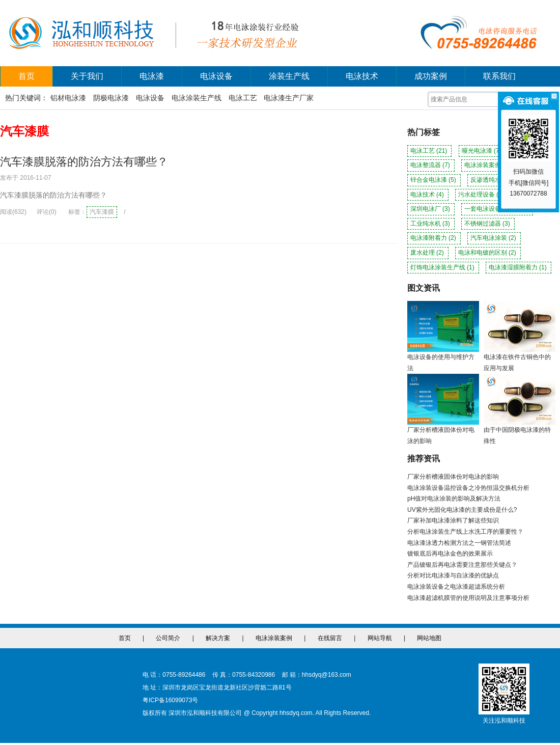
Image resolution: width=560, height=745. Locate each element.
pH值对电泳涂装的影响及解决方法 (454, 499)
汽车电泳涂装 (494, 238)
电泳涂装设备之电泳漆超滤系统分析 (456, 587)
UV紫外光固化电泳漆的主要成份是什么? (462, 510)
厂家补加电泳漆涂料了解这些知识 (453, 520)
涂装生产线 (289, 76)
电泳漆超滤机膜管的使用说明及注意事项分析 (468, 598)
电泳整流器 (431, 165)
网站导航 (380, 638)
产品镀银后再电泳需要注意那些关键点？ (462, 565)
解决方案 (218, 638)
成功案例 (431, 76)
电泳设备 (216, 76)
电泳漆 (152, 76)
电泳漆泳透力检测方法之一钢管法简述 (459, 543)
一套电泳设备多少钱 (497, 209)
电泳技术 (362, 76)
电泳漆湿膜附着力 (519, 267)
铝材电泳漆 (68, 98)
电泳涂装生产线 (197, 98)
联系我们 (499, 76)
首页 (26, 76)
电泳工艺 (243, 98)
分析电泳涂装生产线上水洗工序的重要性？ (465, 532)
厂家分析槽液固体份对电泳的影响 (453, 477)
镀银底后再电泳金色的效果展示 (450, 554)
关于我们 (87, 76)
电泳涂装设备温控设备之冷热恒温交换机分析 (468, 488)
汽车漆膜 (102, 212)
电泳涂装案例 (488, 165)
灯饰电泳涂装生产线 (443, 267)
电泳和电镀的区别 (488, 253)
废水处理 (428, 253)
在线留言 (330, 638)
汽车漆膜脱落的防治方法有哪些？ (84, 162)
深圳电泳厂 (431, 209)
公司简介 (168, 638)
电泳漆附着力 (434, 238)
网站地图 (429, 638)
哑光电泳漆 (482, 151)
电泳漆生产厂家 (289, 98)
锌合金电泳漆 (434, 180)
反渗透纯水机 (494, 180)
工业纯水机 (431, 224)
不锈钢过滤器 (488, 224)
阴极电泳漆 (111, 98)
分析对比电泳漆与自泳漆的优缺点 (453, 575)
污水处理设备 (482, 195)
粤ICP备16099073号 (170, 700)
